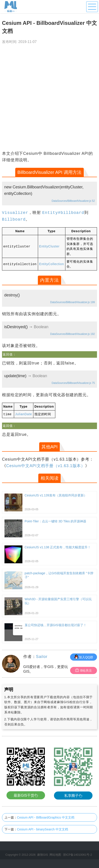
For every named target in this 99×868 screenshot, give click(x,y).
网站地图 (55, 854)
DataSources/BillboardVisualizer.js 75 (73, 383)
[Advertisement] (49, 99)
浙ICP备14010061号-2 (77, 854)
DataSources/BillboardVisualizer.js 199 (72, 302)
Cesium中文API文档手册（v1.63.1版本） (46, 466)
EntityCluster (49, 246)
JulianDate (24, 414)
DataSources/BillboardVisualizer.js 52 (73, 201)
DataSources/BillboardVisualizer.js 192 (72, 334)
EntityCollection (52, 264)
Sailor (42, 656)
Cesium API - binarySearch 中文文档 (43, 829)
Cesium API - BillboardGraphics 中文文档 (46, 817)
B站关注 (83, 670)
